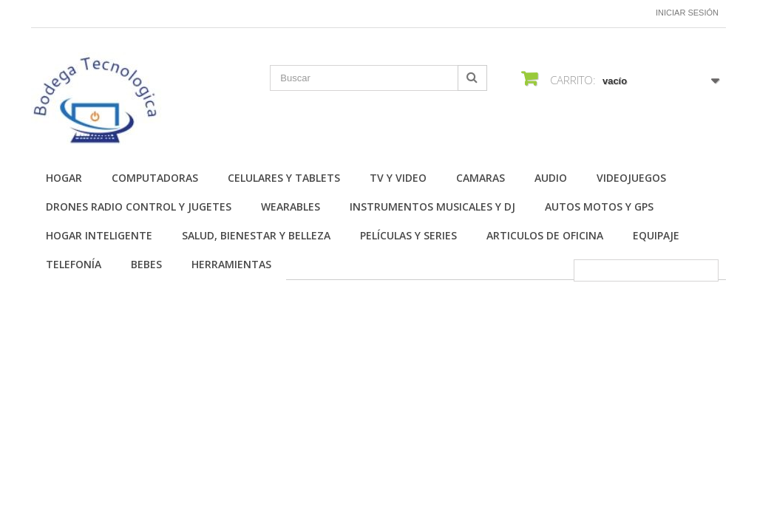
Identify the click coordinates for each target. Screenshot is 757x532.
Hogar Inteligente (99, 235)
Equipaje (656, 235)
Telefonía (74, 264)
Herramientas (231, 264)
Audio (551, 178)
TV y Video (398, 178)
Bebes (146, 264)
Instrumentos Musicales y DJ (432, 207)
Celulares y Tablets (284, 178)
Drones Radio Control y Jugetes (139, 207)
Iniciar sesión (687, 13)
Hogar (64, 178)
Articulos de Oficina (545, 235)
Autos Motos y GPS (599, 207)
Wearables (291, 207)
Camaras (481, 178)
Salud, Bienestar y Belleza (256, 235)
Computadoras (155, 178)
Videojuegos (631, 178)
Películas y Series (408, 235)
